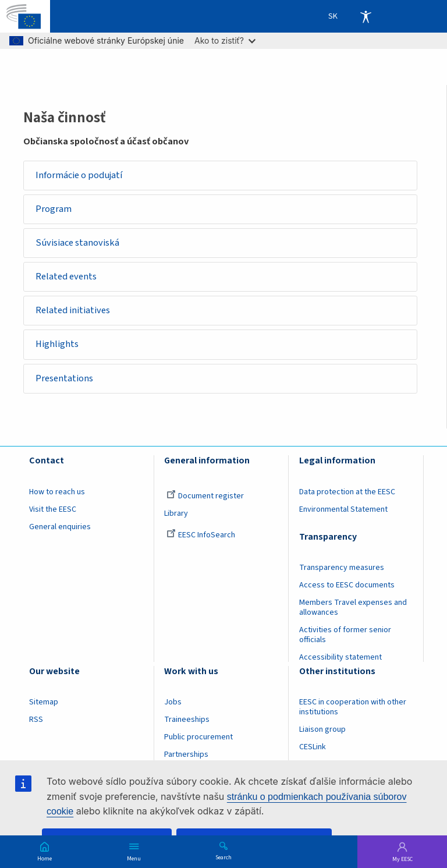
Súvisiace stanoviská (78, 243)
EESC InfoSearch (201, 536)
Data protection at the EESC (347, 493)
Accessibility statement (340, 658)
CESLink (313, 748)
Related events (67, 277)
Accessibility (366, 16)
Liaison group (322, 731)
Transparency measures (342, 568)
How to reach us (57, 493)
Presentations (65, 379)
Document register (205, 497)
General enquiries (60, 527)
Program (54, 209)
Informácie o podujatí (79, 175)
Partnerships (186, 756)
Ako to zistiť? (225, 40)
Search (223, 857)
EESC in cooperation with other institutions (353, 708)
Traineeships (187, 721)
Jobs (173, 703)
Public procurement (198, 738)
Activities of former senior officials (345, 635)
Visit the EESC (53, 510)
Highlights (58, 345)
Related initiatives (73, 311)
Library (176, 514)
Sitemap (44, 703)
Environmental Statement (343, 510)
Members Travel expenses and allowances (353, 608)
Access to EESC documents (347, 586)
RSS (36, 721)
